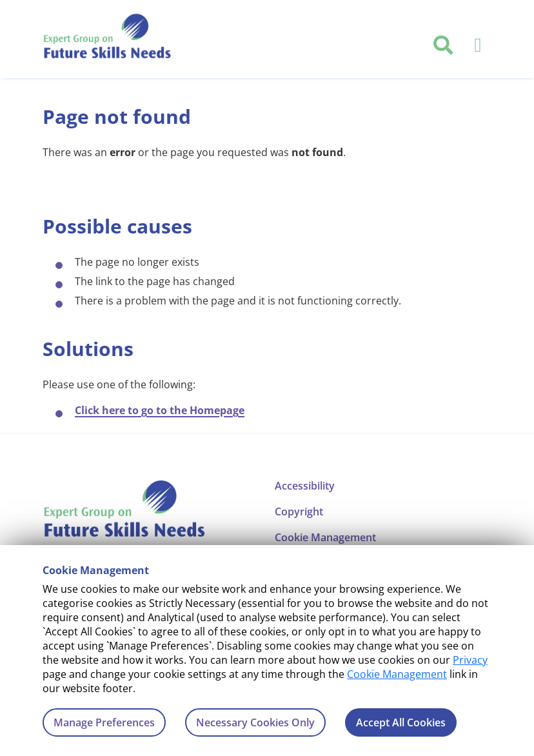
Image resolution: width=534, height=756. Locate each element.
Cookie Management (397, 674)
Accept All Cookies (401, 722)
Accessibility (305, 486)
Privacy (470, 660)
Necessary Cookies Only (255, 722)
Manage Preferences (104, 722)
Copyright (299, 512)
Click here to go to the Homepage (160, 410)
